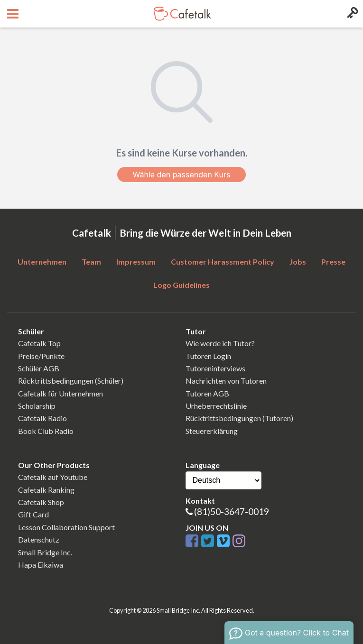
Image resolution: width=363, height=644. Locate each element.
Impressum (136, 262)
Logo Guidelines (181, 285)
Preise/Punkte (41, 356)
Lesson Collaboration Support (66, 527)
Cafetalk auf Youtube (53, 477)
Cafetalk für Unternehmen (60, 393)
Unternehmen (42, 262)
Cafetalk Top (39, 343)
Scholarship (37, 406)
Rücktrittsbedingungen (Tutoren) (239, 418)
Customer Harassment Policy (223, 262)
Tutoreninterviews (215, 368)
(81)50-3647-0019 (232, 511)
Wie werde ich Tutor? (220, 343)
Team (91, 262)
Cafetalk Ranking (46, 490)
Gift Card (33, 514)
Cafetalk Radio (42, 418)
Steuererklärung (212, 431)
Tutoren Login (208, 356)
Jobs (298, 262)
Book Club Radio (46, 431)
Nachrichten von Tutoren (226, 381)
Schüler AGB (39, 368)
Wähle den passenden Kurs (181, 175)
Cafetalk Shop (41, 502)
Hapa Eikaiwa (41, 565)
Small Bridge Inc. (45, 552)
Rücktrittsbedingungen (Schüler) (71, 381)
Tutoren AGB (207, 393)
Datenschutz (39, 539)
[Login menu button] (351, 14)
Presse (333, 262)
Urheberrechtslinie (216, 406)
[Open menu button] (12, 14)
